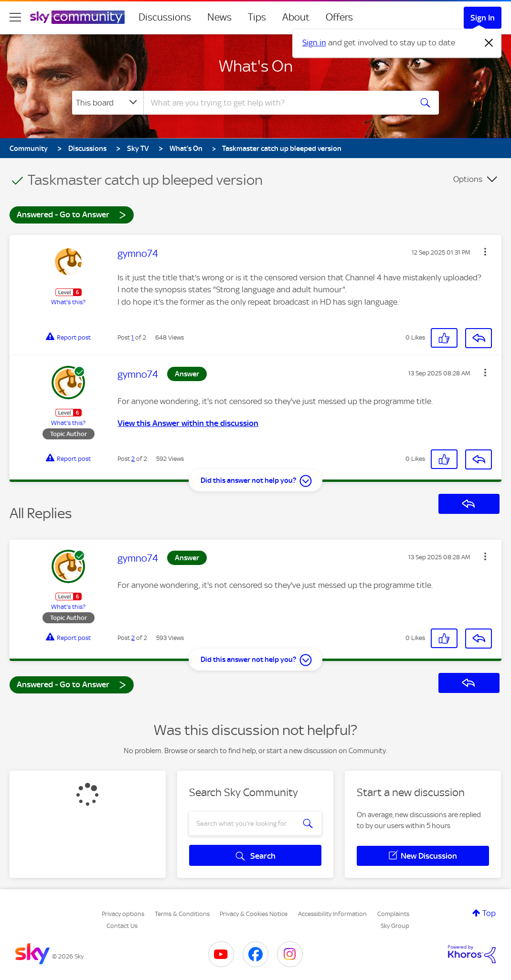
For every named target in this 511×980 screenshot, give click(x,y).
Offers (339, 17)
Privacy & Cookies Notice (254, 914)
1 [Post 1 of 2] (133, 337)
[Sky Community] (77, 17)
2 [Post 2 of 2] (133, 459)
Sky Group (395, 926)
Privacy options (123, 914)
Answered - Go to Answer (72, 214)
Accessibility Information (332, 914)
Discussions (165, 17)
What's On (256, 66)
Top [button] (489, 913)
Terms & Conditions (182, 914)
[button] (485, 252)
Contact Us (122, 926)
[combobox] (277, 103)
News (219, 17)
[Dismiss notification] (489, 43)
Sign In (483, 18)
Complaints (393, 914)
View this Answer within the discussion (188, 423)
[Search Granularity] (108, 103)
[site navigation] (15, 17)
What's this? (68, 302)
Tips (257, 17)
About (296, 17)
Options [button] (468, 179)
